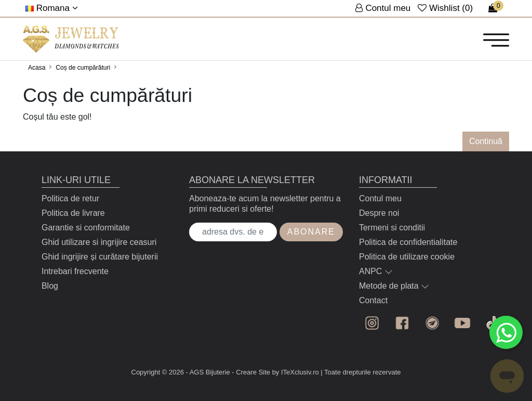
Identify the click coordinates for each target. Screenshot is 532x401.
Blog (50, 286)
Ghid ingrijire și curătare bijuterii (100, 257)
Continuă (486, 141)
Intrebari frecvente (75, 271)
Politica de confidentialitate (408, 242)
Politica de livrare (73, 213)
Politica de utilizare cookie (407, 257)
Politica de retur (70, 198)
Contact (373, 300)
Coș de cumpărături (83, 68)
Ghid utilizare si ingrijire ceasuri (99, 242)
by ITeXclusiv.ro (296, 372)
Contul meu (380, 198)
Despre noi (379, 213)
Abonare (311, 232)
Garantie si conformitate (86, 228)
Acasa (37, 68)
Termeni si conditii (392, 228)
